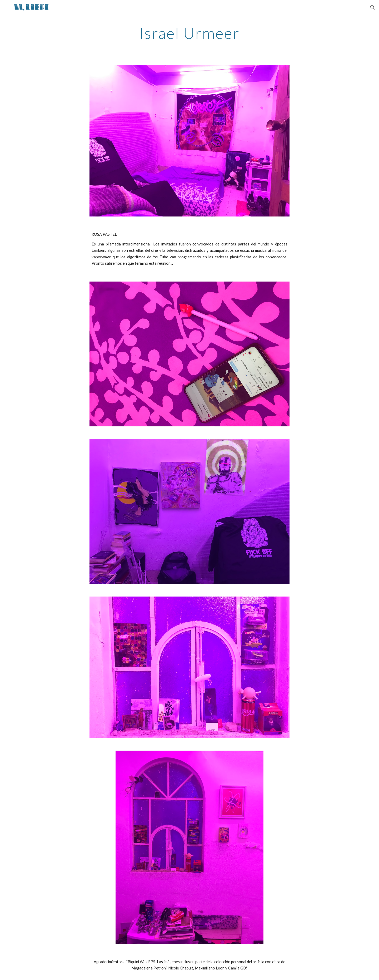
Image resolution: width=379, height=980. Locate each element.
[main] (189, 33)
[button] (373, 7)
